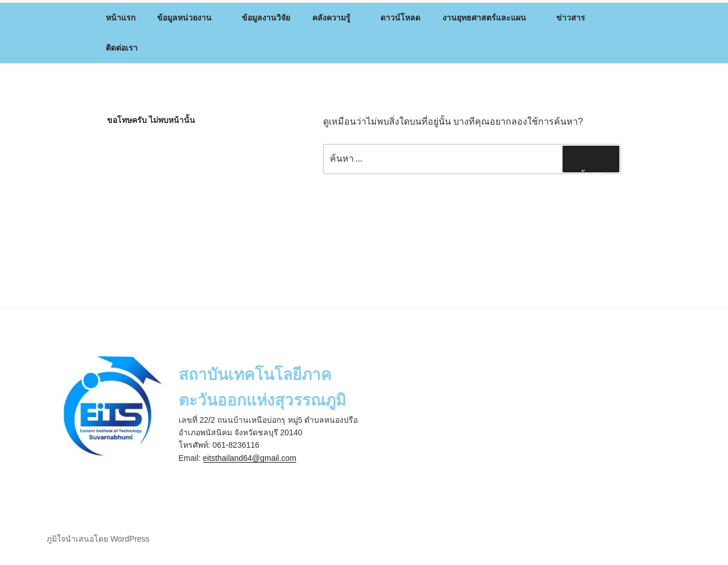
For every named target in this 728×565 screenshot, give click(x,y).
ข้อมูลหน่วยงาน (190, 18)
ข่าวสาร (576, 18)
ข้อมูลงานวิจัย (266, 18)
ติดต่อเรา (122, 48)
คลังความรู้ (337, 18)
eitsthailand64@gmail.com (250, 458)
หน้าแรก (121, 18)
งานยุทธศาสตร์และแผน (490, 18)
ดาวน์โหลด (400, 18)
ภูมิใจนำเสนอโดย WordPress (98, 539)
